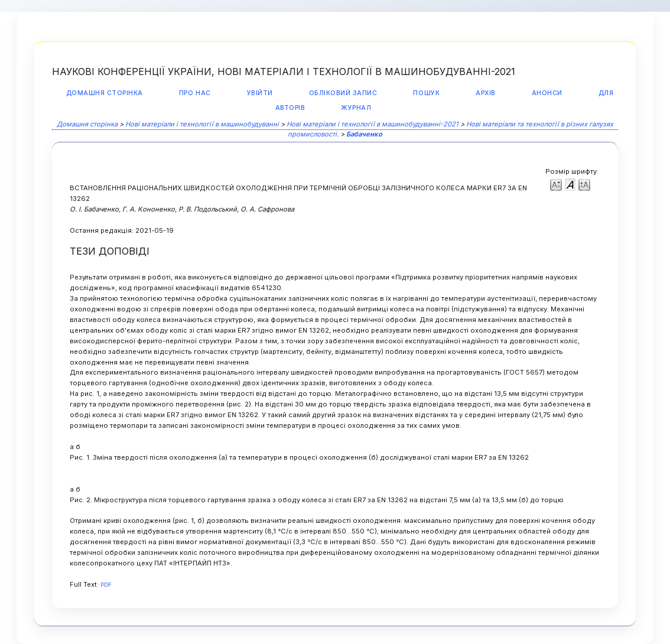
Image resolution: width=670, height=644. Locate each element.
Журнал (356, 108)
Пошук (426, 93)
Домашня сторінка (105, 93)
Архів (486, 93)
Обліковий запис (343, 93)
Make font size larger (584, 184)
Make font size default (570, 184)
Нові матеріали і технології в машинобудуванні (202, 124)
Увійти (260, 93)
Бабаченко (364, 134)
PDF (106, 585)
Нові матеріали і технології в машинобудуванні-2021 (373, 124)
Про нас (195, 93)
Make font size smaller (556, 184)
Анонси (547, 93)
